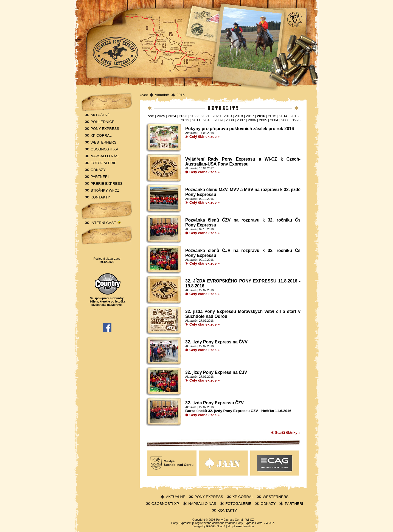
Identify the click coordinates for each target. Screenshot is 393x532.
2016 (181, 95)
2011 (196, 120)
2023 (183, 116)
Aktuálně (162, 95)
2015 (272, 116)
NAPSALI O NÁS (104, 156)
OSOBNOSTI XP (104, 149)
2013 (294, 116)
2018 (239, 116)
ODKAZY (98, 170)
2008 (230, 120)
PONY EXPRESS (105, 129)
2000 (285, 120)
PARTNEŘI (100, 177)
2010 (207, 120)
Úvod (144, 95)
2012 (185, 120)
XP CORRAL (101, 135)
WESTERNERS (103, 142)
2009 (219, 120)
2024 (172, 116)
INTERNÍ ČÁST (106, 223)
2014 (283, 116)
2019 (228, 116)
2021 (206, 116)
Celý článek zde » (204, 137)
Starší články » (288, 432)
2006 (252, 120)
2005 (263, 120)
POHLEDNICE (103, 122)
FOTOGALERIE (104, 163)
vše (151, 116)
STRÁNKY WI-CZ (105, 190)
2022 (194, 116)
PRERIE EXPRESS (106, 184)
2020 (217, 116)
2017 (250, 116)
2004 (274, 120)
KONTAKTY (100, 197)
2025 (161, 116)
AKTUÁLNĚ (100, 115)
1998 (296, 120)
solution (245, 526)
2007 (241, 120)
